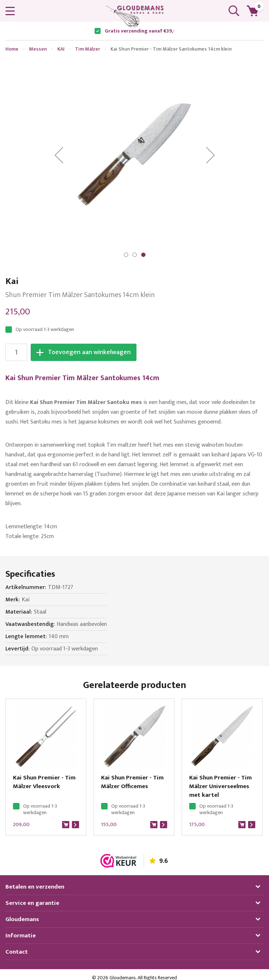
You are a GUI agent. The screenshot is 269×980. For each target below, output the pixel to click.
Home (12, 49)
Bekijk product (75, 825)
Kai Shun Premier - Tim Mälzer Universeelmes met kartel (220, 786)
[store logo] (135, 17)
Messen (38, 49)
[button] (59, 155)
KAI (61, 49)
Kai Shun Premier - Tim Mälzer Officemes (132, 782)
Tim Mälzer (88, 49)
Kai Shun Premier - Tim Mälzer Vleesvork (44, 782)
